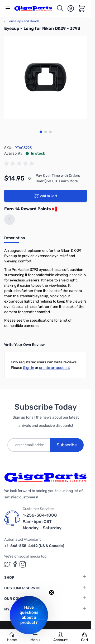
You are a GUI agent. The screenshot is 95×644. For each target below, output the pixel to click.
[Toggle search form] (60, 8)
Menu (35, 637)
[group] (20, 164)
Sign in (28, 368)
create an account (54, 368)
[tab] (15, 240)
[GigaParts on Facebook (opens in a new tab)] (15, 564)
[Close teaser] (51, 592)
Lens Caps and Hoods (22, 21)
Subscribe (67, 445)
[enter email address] (29, 445)
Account (60, 637)
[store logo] (35, 8)
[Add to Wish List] (9, 220)
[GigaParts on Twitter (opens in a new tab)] (7, 564)
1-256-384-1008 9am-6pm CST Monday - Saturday (42, 522)
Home (12, 637)
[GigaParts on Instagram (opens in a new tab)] (23, 564)
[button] (29, 615)
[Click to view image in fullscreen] (46, 77)
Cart (85, 637)
